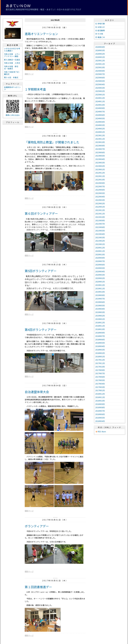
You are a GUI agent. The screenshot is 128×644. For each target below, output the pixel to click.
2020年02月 (100, 278)
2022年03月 (100, 200)
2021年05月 (100, 231)
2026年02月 (100, 54)
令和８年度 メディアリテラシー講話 (12, 55)
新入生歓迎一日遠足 (12, 60)
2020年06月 (100, 265)
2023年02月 (100, 166)
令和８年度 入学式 (12, 63)
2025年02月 (100, 91)
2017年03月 (100, 387)
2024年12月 (100, 98)
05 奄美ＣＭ (100, 37)
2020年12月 (100, 248)
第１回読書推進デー (38, 587)
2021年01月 (100, 244)
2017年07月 (100, 373)
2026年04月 (100, 47)
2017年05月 (100, 380)
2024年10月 (100, 105)
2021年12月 (100, 210)
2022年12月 (100, 173)
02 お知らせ (100, 27)
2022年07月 (100, 186)
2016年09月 (100, 404)
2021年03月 (100, 237)
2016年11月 (100, 397)
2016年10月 (100, 401)
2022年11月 (100, 176)
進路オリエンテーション (41, 34)
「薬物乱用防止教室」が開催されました (52, 142)
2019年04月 (100, 309)
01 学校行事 (100, 24)
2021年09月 (100, 220)
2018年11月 (100, 326)
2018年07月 (100, 336)
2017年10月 (100, 367)
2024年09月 (100, 108)
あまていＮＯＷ (18, 6)
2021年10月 (100, 217)
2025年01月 (100, 95)
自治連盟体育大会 (37, 392)
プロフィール (13, 122)
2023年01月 (100, 169)
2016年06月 (100, 414)
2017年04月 (100, 384)
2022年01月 (100, 207)
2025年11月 (100, 64)
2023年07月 (100, 149)
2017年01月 (100, 390)
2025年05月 (100, 81)
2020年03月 (100, 275)
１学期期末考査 (35, 89)
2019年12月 (100, 285)
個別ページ (29, 74)
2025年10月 (100, 67)
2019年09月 (100, 295)
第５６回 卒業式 (11, 77)
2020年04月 (100, 271)
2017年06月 (100, 377)
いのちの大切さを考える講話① (12, 50)
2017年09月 (100, 370)
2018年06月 (100, 340)
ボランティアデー (37, 526)
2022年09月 (100, 183)
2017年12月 (100, 360)
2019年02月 (100, 316)
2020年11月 (100, 251)
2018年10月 (100, 329)
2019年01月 (100, 319)
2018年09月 (100, 333)
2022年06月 (100, 190)
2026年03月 (100, 50)
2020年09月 (100, 258)
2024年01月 (100, 132)
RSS (99, 432)
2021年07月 (100, 224)
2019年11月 (100, 288)
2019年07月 (100, 299)
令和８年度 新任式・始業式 (11, 67)
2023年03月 (100, 163)
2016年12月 (100, 394)
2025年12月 (100, 61)
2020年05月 (100, 268)
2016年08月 (100, 407)
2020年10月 (100, 254)
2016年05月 (100, 418)
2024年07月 (100, 112)
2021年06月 (100, 227)
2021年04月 (100, 234)
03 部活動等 (100, 30)
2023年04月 (100, 159)
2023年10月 (100, 142)
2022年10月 (100, 180)
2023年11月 (100, 139)
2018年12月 (100, 323)
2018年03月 (100, 350)
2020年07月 (100, 261)
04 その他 (99, 34)
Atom (104, 432)
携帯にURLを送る (13, 115)
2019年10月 (100, 292)
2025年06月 (100, 78)
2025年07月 (100, 74)
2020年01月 (100, 282)
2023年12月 (100, 135)
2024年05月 (100, 118)
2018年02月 (100, 353)
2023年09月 (100, 146)
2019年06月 (100, 302)
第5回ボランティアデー (41, 271)
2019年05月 (100, 306)
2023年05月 (100, 156)
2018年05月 (100, 343)
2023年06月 (100, 152)
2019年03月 (100, 312)
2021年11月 (100, 214)
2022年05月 (100, 193)
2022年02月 (100, 203)
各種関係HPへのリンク (12, 88)
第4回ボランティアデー (41, 330)
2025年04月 (100, 84)
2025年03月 (100, 88)
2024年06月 (100, 115)
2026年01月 (100, 57)
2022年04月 (100, 197)
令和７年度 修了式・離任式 (12, 73)
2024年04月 (100, 122)
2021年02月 (100, 241)
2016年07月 (100, 411)
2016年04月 (100, 421)
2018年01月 (100, 357)
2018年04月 (100, 346)
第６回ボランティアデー (41, 213)
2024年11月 (100, 101)
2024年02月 (100, 129)
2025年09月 (100, 71)
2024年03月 (100, 125)
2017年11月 (100, 363)
